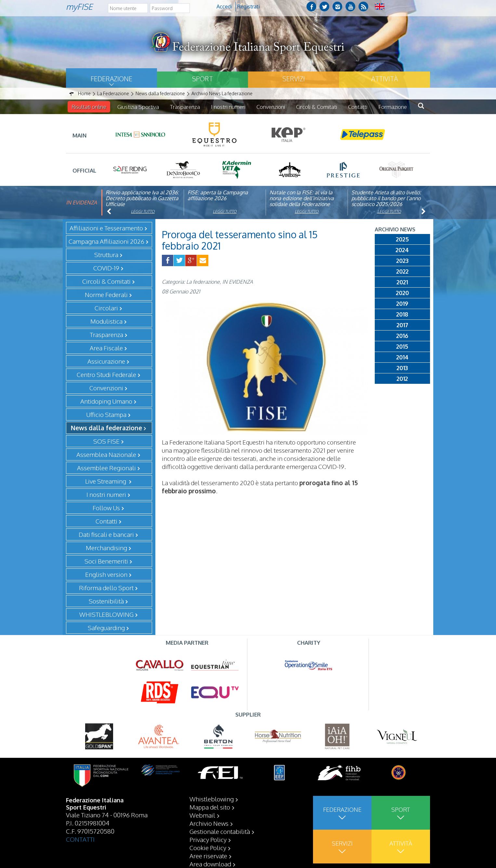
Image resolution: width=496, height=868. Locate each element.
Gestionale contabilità (220, 831)
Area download (210, 864)
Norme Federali (106, 294)
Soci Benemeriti (106, 561)
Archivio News (209, 823)
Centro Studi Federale (106, 374)
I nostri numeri (228, 107)
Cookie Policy (208, 848)
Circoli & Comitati (317, 107)
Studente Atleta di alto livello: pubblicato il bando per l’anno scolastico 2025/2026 (386, 198)
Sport (202, 79)
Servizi (294, 79)
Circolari (106, 308)
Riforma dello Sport (106, 588)
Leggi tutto (143, 211)
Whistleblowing (212, 799)
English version (106, 574)
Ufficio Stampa (106, 414)
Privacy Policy (208, 839)
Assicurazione (106, 361)
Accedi (224, 6)
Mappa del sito (210, 807)
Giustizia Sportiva (138, 107)
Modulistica (106, 321)
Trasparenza (185, 107)
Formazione (393, 107)
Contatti (358, 107)
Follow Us (106, 508)
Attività (385, 79)
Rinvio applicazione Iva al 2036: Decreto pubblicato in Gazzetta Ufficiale (142, 198)
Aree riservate (208, 856)
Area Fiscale (106, 348)
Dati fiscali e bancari (106, 534)
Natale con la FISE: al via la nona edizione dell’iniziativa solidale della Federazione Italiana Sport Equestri (302, 201)
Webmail (202, 815)
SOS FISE (106, 441)
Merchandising (106, 548)
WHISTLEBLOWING (106, 614)
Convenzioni (271, 107)
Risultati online (89, 107)
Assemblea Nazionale (106, 454)
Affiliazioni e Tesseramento (106, 228)
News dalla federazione (106, 428)
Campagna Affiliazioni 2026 (106, 241)
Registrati (248, 6)
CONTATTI (80, 839)
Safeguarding (106, 628)
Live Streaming (106, 481)
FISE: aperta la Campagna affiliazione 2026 (218, 195)
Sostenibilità (106, 601)
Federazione (111, 79)
